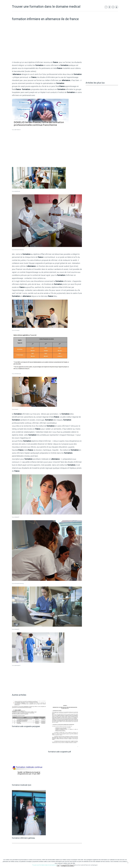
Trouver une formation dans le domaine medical (46, 7)
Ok (58, 866)
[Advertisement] (47, 45)
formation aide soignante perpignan (26, 726)
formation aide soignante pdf (60, 752)
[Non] (128, 863)
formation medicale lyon (22, 785)
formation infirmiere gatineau (23, 838)
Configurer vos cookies (67, 866)
